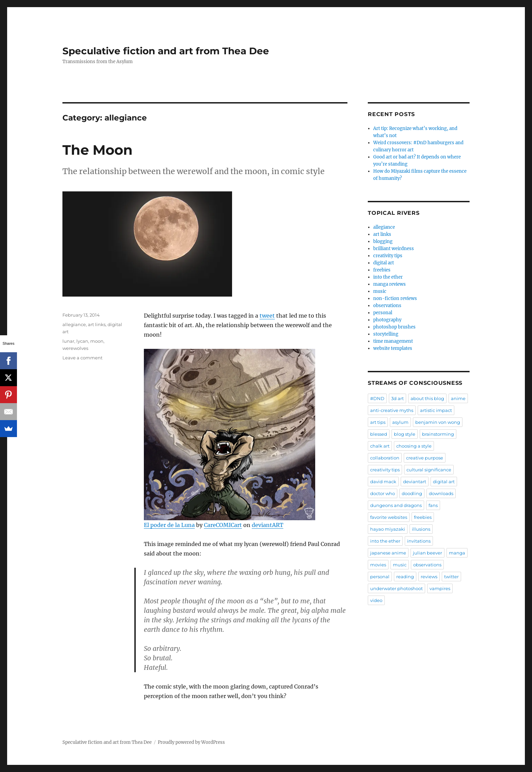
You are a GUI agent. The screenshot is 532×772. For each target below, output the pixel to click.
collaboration (385, 458)
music (380, 291)
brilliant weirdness (394, 249)
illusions (421, 529)
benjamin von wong (438, 422)
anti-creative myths (392, 410)
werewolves (75, 348)
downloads (441, 493)
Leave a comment (82, 358)
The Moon (98, 150)
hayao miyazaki (388, 529)
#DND (377, 398)
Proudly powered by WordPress (191, 742)
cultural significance (429, 470)
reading (405, 577)
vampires (440, 588)
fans (433, 505)
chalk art (380, 446)
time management (393, 341)
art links (97, 324)
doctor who (383, 493)
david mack (383, 482)
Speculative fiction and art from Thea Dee (166, 51)
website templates (393, 348)
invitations (419, 541)
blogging (383, 241)
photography (387, 320)
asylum (400, 422)
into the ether (388, 277)
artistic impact (436, 410)
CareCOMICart (223, 525)
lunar (68, 341)
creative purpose (425, 458)
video (376, 600)
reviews (429, 577)
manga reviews (389, 284)
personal (383, 313)
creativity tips (388, 256)
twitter (451, 577)
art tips (378, 422)
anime (458, 398)
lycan (82, 341)
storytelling (386, 334)
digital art (384, 263)
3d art (397, 398)
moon (97, 341)
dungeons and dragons (396, 505)
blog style (405, 434)
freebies (382, 270)
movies (378, 565)
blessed (379, 434)
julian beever (427, 553)
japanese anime (388, 553)
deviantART (268, 525)
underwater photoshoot (396, 588)
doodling (412, 493)
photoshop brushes (394, 327)
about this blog (427, 398)
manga (457, 553)
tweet (267, 316)
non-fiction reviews (395, 298)
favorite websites (389, 517)
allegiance (74, 324)
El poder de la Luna (169, 525)
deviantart (415, 482)
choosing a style (414, 446)
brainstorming (438, 434)
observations (387, 306)
